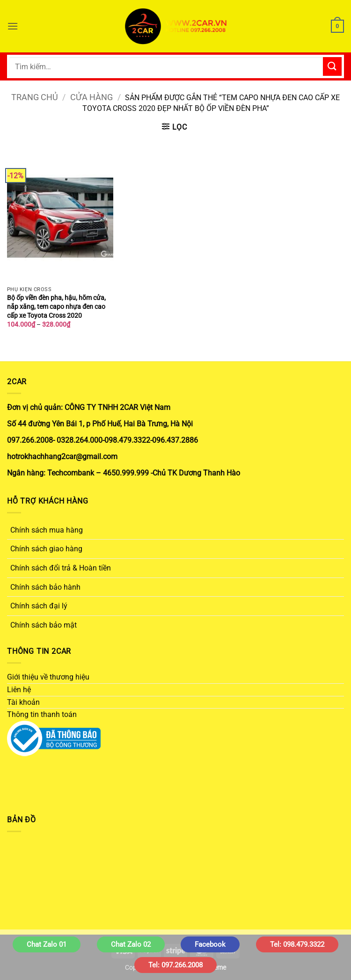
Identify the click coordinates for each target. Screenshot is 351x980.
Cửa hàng (91, 97)
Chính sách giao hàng (46, 549)
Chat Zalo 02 (131, 944)
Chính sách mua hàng (47, 530)
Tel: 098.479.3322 (297, 944)
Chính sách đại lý (39, 606)
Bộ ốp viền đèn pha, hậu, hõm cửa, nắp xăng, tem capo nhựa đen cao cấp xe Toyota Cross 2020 (56, 307)
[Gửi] (332, 66)
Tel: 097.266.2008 (175, 965)
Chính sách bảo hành (45, 587)
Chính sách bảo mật (44, 625)
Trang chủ (35, 97)
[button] (13, 26)
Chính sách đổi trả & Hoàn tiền (61, 568)
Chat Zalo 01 (47, 944)
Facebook (210, 944)
